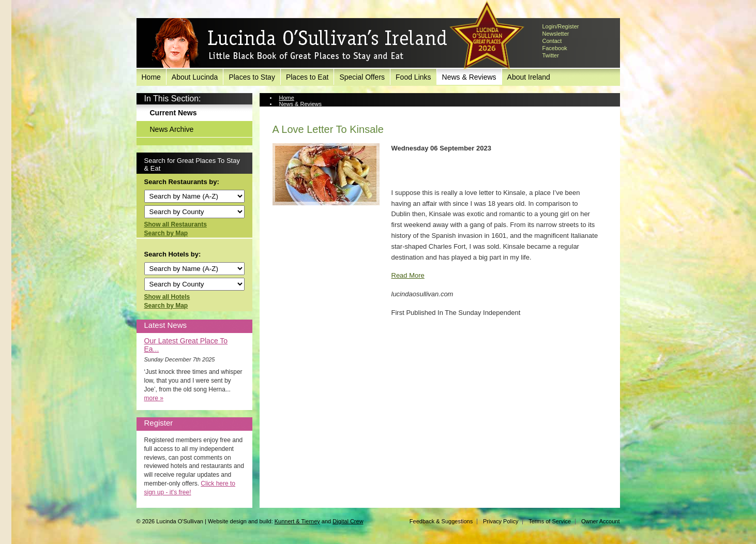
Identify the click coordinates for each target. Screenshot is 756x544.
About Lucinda (195, 77)
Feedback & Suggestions (441, 521)
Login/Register (561, 26)
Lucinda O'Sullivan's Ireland (299, 43)
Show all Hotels (167, 297)
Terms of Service (550, 521)
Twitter (551, 55)
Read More (408, 275)
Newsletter (556, 34)
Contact (552, 41)
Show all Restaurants (176, 224)
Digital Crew (348, 521)
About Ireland (529, 77)
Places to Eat (307, 77)
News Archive (172, 129)
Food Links (413, 77)
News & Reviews (469, 77)
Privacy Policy (501, 521)
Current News (173, 113)
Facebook (555, 48)
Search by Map (166, 233)
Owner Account (601, 521)
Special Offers (362, 77)
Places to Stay (252, 77)
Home (151, 77)
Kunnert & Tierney (297, 521)
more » (154, 398)
